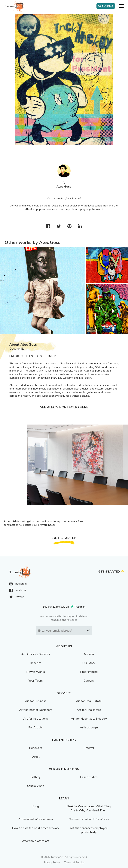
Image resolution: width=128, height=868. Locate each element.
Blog (36, 806)
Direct (36, 757)
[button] (121, 6)
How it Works (36, 672)
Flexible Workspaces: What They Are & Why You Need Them (89, 808)
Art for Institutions (36, 719)
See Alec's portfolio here (64, 407)
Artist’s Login (89, 727)
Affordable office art (36, 841)
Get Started (106, 6)
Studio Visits (36, 786)
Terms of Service (74, 862)
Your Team (36, 681)
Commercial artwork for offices (89, 819)
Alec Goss (64, 187)
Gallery (36, 777)
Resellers (36, 748)
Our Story (89, 663)
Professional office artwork (36, 819)
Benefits (36, 663)
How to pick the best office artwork (36, 828)
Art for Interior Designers (36, 710)
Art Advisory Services (36, 654)
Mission (89, 654)
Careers (89, 681)
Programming (89, 672)
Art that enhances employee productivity (89, 830)
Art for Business (36, 701)
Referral (89, 748)
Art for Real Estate (89, 701)
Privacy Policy (52, 862)
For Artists (36, 727)
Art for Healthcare (89, 710)
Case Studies (89, 777)
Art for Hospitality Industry (89, 719)
